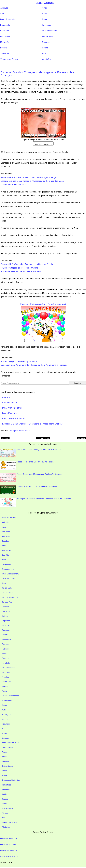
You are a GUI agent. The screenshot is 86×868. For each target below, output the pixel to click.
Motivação (5, 42)
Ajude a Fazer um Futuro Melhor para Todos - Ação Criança (28, 178)
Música (4, 734)
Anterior (5, 439)
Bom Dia (5, 556)
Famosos (5, 659)
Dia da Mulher (7, 589)
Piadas (4, 753)
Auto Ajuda (6, 537)
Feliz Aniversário (49, 31)
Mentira (5, 720)
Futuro (4, 692)
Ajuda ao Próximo (9, 518)
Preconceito (6, 762)
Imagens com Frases (20, 431)
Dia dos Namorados (10, 598)
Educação (6, 612)
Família (4, 654)
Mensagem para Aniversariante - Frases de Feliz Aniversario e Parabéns (34, 366)
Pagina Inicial (43, 439)
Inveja (4, 711)
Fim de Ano (47, 36)
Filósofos (5, 678)
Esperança (6, 631)
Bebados (5, 542)
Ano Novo (5, 14)
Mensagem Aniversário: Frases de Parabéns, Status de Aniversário (36, 503)
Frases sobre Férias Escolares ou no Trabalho (27, 466)
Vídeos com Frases (9, 59)
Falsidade (4, 31)
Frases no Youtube (8, 845)
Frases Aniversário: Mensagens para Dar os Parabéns (31, 454)
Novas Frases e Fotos (9, 857)
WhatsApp (47, 59)
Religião (5, 776)
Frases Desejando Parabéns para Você (19, 362)
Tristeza (5, 814)
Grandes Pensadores (10, 696)
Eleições (5, 617)
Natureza (46, 42)
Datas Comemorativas (11, 575)
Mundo (4, 729)
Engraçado (5, 25)
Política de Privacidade (10, 851)
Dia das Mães (7, 593)
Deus (44, 19)
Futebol (5, 687)
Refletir (45, 48)
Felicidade (6, 664)
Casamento (6, 565)
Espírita (5, 635)
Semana (5, 800)
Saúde (4, 795)
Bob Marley (6, 551)
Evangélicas (6, 640)
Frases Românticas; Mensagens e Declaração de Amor (31, 478)
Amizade (4, 8)
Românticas (6, 786)
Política (3, 48)
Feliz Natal (5, 36)
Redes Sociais (7, 767)
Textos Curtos (7, 809)
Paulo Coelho (7, 748)
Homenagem (7, 701)
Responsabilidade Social (11, 781)
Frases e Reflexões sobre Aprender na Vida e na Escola (27, 265)
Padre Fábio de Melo (10, 743)
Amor (44, 8)
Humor (4, 706)
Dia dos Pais (7, 603)
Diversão (5, 607)
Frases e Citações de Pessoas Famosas (19, 269)
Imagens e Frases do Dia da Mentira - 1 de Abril (28, 491)
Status (4, 804)
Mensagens (6, 715)
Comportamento (8, 570)
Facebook (46, 25)
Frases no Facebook (9, 839)
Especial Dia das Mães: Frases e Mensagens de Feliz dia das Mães (32, 182)
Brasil (45, 14)
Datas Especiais (7, 19)
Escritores (6, 626)
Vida (44, 53)
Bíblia (4, 546)
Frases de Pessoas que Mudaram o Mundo (21, 272)
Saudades (5, 53)
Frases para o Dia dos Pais (13, 185)
